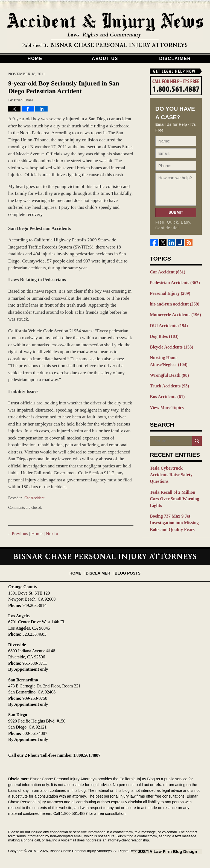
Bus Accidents (166, 391)
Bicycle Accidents (170, 344)
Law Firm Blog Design (176, 851)
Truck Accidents (168, 381)
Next (52, 534)
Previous (18, 534)
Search (197, 434)
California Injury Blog (105, 31)
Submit (176, 212)
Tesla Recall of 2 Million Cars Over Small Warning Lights (176, 481)
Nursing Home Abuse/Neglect (176, 357)
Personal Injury (169, 292)
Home (35, 58)
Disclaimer (175, 58)
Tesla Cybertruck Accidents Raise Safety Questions (174, 465)
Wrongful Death (168, 370)
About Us (105, 58)
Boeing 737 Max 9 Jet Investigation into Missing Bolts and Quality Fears (173, 500)
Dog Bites (163, 333)
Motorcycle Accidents (174, 313)
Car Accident (34, 498)
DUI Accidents (167, 323)
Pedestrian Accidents (173, 282)
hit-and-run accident (173, 302)
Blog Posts (126, 570)
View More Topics (166, 401)
